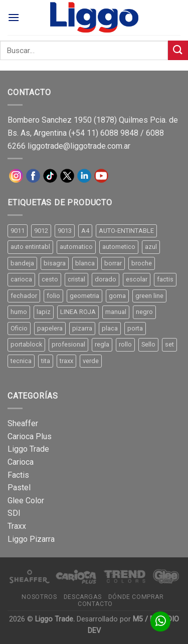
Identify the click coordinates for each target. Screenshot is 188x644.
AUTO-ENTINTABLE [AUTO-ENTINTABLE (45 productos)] (126, 231)
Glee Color (26, 501)
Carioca (21, 462)
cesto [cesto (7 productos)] (50, 279)
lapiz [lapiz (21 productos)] (44, 312)
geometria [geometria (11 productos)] (84, 296)
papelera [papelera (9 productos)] (50, 328)
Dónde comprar (136, 597)
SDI (14, 513)
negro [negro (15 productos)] (144, 312)
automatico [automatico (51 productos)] (76, 247)
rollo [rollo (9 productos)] (125, 344)
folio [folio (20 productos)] (53, 296)
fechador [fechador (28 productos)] (24, 296)
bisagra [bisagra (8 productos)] (55, 263)
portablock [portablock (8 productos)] (26, 344)
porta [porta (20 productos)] (135, 328)
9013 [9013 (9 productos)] (65, 231)
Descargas (83, 597)
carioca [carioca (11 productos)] (21, 279)
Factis (18, 475)
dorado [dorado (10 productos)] (106, 279)
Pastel (19, 488)
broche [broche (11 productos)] (142, 263)
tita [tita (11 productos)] (46, 361)
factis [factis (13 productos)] (165, 279)
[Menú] (14, 17)
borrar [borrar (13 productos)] (113, 263)
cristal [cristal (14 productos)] (76, 279)
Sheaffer (23, 423)
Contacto (95, 604)
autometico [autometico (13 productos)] (119, 247)
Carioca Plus (30, 436)
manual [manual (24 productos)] (116, 312)
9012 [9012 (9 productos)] (41, 231)
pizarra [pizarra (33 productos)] (82, 328)
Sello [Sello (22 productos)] (148, 344)
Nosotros (39, 597)
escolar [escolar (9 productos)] (137, 279)
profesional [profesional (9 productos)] (68, 344)
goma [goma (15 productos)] (117, 296)
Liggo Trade (28, 449)
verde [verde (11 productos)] (91, 361)
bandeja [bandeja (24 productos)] (22, 263)
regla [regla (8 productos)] (102, 344)
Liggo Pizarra (31, 539)
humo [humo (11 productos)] (19, 312)
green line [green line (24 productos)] (149, 296)
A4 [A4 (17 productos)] (85, 231)
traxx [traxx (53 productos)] (66, 361)
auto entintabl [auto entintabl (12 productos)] (30, 247)
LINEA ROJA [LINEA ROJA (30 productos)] (78, 312)
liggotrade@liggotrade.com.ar (79, 146)
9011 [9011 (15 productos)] (18, 231)
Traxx (17, 526)
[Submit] (178, 50)
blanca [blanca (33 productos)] (85, 263)
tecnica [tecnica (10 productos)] (21, 361)
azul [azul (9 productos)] (151, 247)
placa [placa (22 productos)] (110, 328)
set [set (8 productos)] (169, 344)
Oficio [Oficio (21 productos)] (19, 328)
